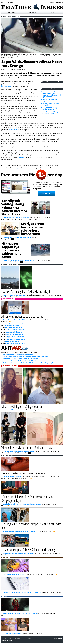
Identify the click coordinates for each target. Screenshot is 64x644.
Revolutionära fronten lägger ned (50, 100)
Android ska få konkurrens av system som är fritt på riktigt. (22, 592)
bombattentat (7, 86)
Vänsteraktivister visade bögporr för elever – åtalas (26, 448)
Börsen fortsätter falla (12, 341)
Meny (53, 12)
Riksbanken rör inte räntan (14, 327)
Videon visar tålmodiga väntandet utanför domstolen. (20, 260)
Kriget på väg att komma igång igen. (14, 295)
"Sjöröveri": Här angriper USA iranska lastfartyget (26, 291)
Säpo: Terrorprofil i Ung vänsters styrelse (50, 113)
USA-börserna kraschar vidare (15, 336)
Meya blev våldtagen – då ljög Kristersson (22, 406)
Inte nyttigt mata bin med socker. (13, 574)
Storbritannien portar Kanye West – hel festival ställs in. (20, 613)
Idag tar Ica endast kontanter (14, 334)
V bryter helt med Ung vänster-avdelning (50, 108)
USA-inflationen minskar (13, 338)
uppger (22, 157)
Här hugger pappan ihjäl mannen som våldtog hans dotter (11, 250)
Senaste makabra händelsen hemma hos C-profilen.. (19, 531)
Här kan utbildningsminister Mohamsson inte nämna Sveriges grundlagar (28, 498)
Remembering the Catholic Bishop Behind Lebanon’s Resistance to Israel (25, 357)
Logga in (17, 168)
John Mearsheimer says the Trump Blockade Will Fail (19, 361)
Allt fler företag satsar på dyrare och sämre (22, 316)
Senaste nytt (32, 12)
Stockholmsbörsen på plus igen (15, 340)
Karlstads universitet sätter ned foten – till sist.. (18, 553)
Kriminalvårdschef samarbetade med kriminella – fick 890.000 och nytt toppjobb (52, 94)
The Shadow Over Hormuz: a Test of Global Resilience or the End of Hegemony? (28, 363)
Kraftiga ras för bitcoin (12, 326)
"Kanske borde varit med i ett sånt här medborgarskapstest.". (22, 504)
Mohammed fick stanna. (10, 410)
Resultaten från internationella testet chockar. (17, 237)
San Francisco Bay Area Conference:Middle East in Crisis (20, 359)
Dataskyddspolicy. (8, 640)
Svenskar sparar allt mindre (14, 333)
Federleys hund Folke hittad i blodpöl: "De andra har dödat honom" (31, 526)
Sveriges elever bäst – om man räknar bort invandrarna (33, 229)
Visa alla (59, 115)
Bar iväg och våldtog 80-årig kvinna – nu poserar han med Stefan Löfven (14, 207)
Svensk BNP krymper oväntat (14, 331)
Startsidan (11, 12)
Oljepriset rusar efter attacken (15, 329)
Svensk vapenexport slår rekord (15, 343)
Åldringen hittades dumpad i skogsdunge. (16, 217)
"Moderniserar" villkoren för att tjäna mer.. (16, 320)
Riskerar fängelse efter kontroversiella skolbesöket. (19, 451)
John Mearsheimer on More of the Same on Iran (18, 355)
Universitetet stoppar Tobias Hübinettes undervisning (28, 549)
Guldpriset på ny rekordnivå (14, 324)
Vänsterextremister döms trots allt (51, 104)
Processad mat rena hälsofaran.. (13, 477)
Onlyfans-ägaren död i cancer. (12, 633)
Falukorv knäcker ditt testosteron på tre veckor (24, 473)
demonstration (14, 130)
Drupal (60, 639)
